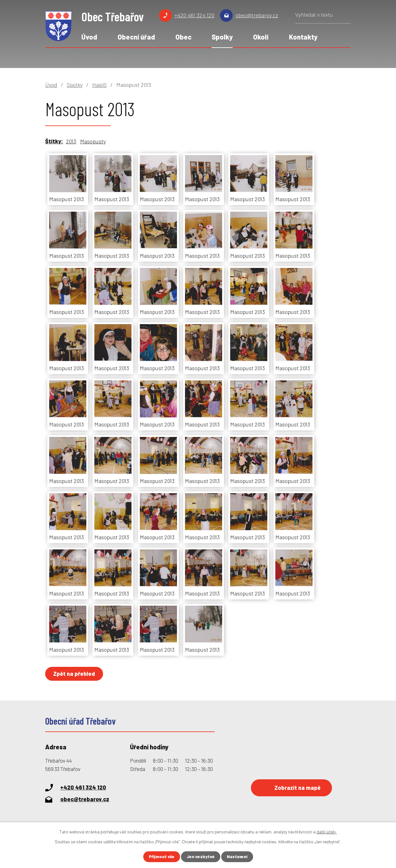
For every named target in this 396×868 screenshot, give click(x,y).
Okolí (261, 37)
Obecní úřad (136, 37)
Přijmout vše (161, 857)
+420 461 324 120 (194, 15)
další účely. (327, 832)
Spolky (222, 37)
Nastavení (237, 857)
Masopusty (93, 141)
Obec (183, 37)
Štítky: (54, 141)
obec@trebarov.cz (257, 15)
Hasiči (99, 85)
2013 (71, 141)
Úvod (89, 37)
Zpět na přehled (74, 674)
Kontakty (303, 37)
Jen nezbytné (201, 857)
